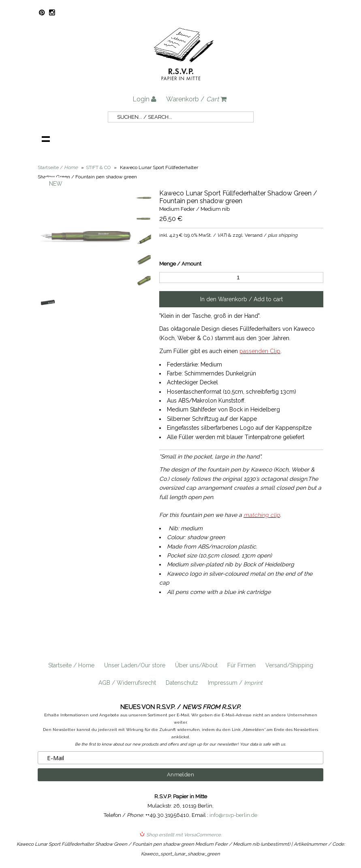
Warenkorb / (196, 99)
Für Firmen (241, 665)
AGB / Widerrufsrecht (127, 683)
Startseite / (58, 167)
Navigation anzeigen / (46, 139)
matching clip (262, 515)
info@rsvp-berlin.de (233, 815)
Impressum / (235, 683)
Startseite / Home (71, 665)
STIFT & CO (98, 167)
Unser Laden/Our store (135, 665)
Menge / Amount (180, 264)
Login (144, 99)
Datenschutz (182, 683)
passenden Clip (260, 351)
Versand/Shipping (289, 665)
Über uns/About (196, 665)
